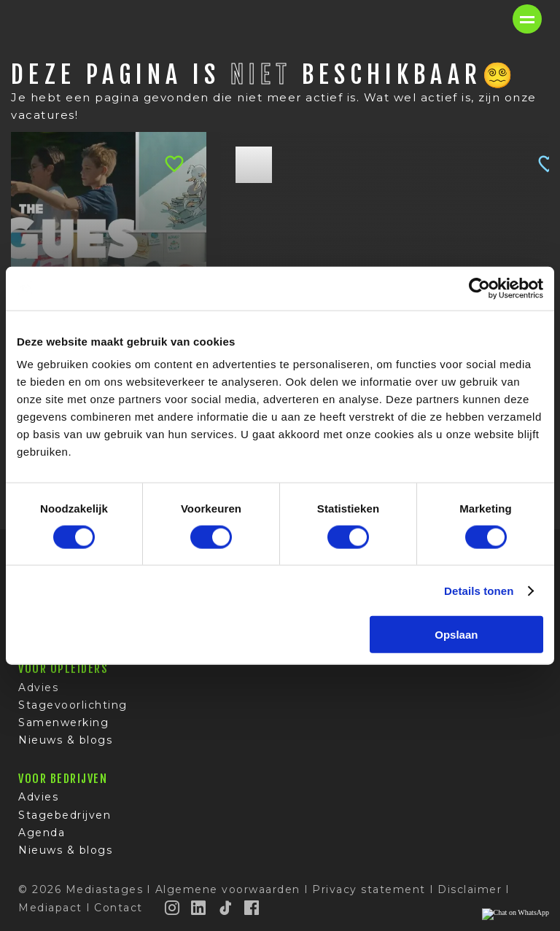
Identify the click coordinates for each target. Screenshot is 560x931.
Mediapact (50, 908)
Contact (118, 908)
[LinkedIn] (199, 908)
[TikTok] (226, 908)
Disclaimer (470, 890)
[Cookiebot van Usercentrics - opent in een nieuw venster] (479, 288)
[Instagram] (173, 908)
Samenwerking (63, 723)
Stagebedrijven (65, 815)
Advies (38, 687)
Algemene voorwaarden (228, 890)
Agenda (42, 833)
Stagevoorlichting (73, 705)
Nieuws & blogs (65, 741)
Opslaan (456, 635)
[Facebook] (252, 908)
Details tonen (479, 590)
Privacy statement (369, 890)
